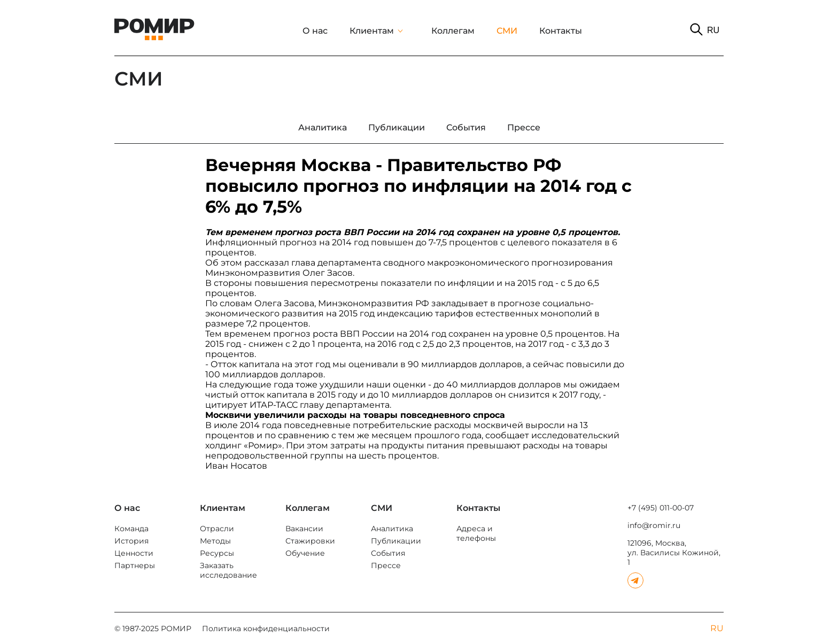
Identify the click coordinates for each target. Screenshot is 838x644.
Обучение (305, 553)
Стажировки (310, 541)
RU (713, 30)
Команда (131, 529)
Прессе (386, 565)
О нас (315, 31)
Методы (215, 541)
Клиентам (372, 31)
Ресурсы (217, 553)
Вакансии (304, 529)
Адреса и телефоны (476, 533)
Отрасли (217, 529)
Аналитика (392, 529)
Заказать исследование (228, 570)
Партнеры (135, 565)
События (388, 553)
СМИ (507, 31)
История (131, 541)
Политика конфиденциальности (266, 629)
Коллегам (453, 31)
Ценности (134, 553)
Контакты (561, 31)
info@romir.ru (654, 525)
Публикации (396, 541)
